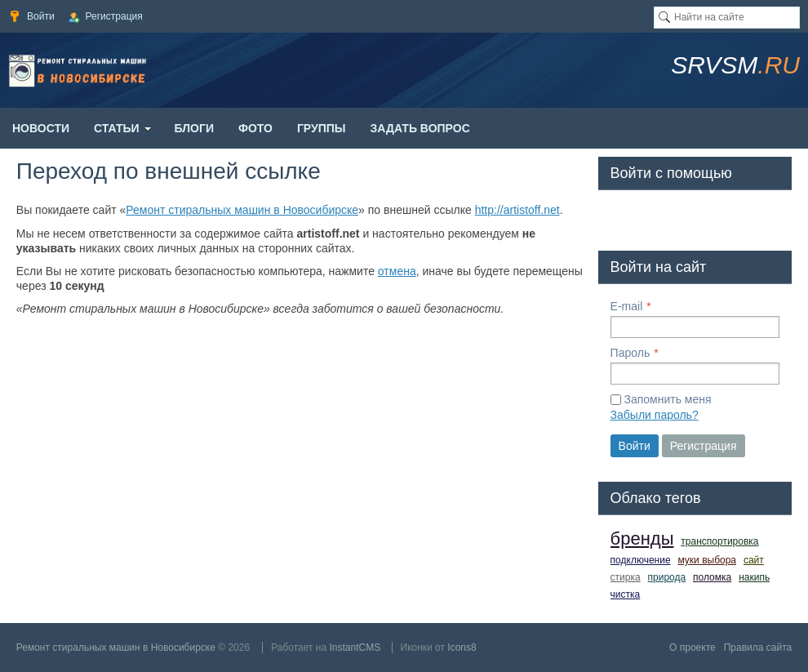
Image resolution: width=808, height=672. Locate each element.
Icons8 (462, 648)
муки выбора (707, 560)
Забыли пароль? (655, 415)
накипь (754, 577)
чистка (626, 594)
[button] (624, 217)
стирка (626, 577)
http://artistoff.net (517, 210)
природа (667, 577)
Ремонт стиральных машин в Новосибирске (242, 210)
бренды (642, 538)
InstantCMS (355, 648)
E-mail (627, 306)
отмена (397, 271)
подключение (641, 560)
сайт (754, 560)
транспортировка (719, 541)
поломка (712, 577)
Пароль (630, 353)
